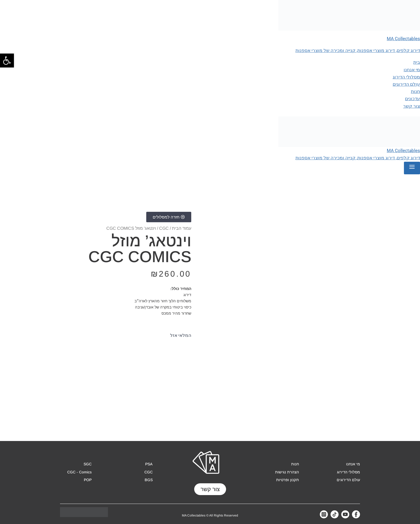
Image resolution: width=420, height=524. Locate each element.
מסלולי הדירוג (406, 77)
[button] (7, 61)
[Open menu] (412, 168)
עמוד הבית (182, 228)
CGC (164, 228)
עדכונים (412, 99)
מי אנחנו (412, 70)
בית (417, 62)
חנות (415, 91)
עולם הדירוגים (406, 84)
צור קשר (412, 106)
